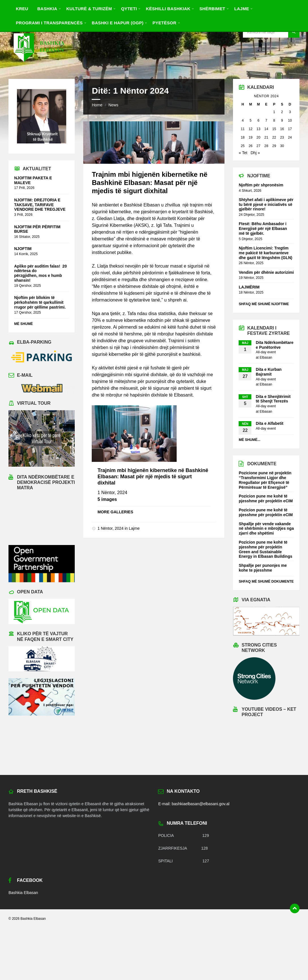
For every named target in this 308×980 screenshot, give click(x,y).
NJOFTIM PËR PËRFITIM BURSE (37, 229)
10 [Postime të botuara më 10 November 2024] (290, 120)
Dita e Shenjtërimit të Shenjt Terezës (273, 399)
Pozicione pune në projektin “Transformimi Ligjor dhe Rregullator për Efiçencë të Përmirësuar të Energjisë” (265, 480)
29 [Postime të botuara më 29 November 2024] (274, 146)
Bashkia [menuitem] (47, 9)
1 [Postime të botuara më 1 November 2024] (274, 112)
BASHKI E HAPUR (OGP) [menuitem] (118, 23)
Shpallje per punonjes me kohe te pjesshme (263, 568)
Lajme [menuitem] (241, 9)
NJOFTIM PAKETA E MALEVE (33, 180)
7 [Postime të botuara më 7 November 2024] (266, 120)
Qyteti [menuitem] (129, 9)
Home (97, 105)
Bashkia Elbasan (23, 893)
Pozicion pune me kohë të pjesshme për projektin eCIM (266, 498)
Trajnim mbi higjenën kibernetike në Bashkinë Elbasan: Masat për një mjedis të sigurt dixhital (149, 183)
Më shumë (23, 324)
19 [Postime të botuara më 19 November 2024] (251, 137)
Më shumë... (249, 440)
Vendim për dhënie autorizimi (266, 272)
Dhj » (255, 153)
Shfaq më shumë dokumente (266, 581)
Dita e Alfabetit (269, 423)
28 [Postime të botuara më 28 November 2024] (266, 146)
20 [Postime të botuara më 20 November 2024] (258, 137)
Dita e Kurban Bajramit (269, 372)
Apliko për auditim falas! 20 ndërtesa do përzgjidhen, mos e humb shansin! (40, 273)
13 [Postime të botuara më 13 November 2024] (258, 129)
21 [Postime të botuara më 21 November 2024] (266, 137)
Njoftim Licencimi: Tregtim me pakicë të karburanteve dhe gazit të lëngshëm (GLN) (266, 253)
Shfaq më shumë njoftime (264, 304)
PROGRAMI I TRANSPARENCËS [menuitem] (49, 23)
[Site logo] (38, 67)
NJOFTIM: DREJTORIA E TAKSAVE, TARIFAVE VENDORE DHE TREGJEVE (40, 205)
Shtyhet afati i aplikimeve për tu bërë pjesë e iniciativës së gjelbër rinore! (266, 204)
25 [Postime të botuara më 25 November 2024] (243, 146)
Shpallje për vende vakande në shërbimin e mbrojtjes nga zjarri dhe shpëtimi (266, 529)
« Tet (243, 153)
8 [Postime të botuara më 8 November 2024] (274, 120)
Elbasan (266, 357)
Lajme (134, 528)
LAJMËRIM (249, 287)
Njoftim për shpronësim (261, 185)
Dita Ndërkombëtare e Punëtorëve (274, 345)
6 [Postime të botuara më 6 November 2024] (258, 120)
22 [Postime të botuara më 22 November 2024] (274, 137)
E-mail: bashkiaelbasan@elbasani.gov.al (194, 804)
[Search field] (271, 32)
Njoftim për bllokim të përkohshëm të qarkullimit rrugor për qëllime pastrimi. (40, 302)
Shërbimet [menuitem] (212, 9)
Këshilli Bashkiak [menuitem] (168, 9)
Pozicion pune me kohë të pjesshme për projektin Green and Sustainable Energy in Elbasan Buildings (265, 549)
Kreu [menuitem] (22, 9)
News (113, 105)
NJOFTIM (23, 249)
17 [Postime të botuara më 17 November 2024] (290, 129)
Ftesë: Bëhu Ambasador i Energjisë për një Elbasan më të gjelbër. (263, 229)
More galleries (115, 512)
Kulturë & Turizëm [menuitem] (89, 9)
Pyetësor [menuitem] (164, 23)
